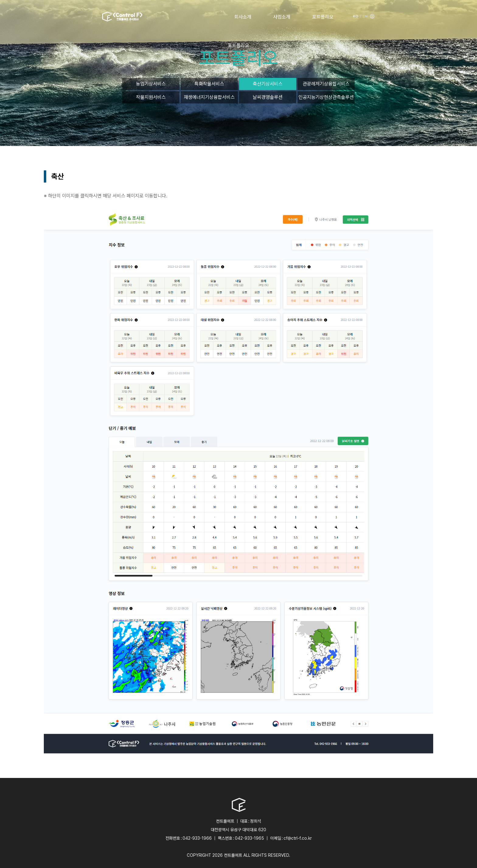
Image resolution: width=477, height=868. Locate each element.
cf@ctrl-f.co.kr (298, 838)
